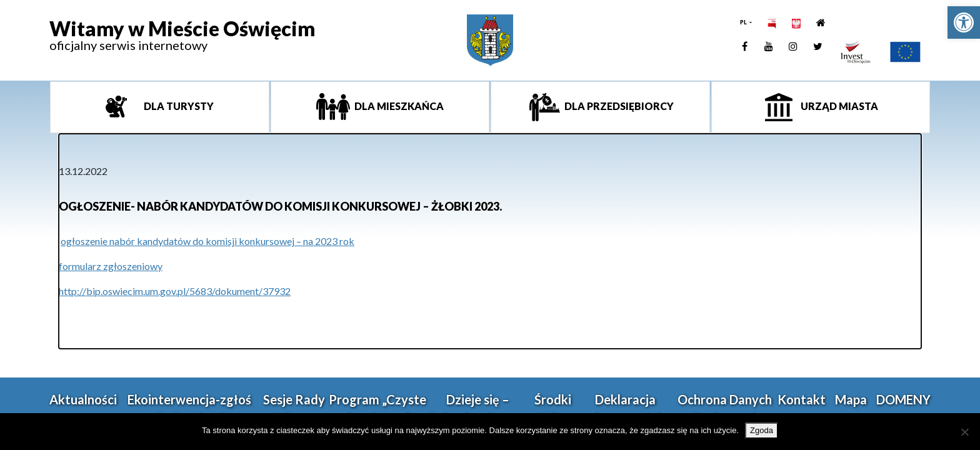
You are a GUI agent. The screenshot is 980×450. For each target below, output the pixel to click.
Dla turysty (178, 106)
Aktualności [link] (83, 399)
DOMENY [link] (903, 399)
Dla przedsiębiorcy (618, 106)
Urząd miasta (838, 106)
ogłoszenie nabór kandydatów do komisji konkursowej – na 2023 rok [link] (207, 241)
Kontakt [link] (802, 399)
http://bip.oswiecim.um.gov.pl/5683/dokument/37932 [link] (175, 291)
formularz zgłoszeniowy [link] (111, 266)
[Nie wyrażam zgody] (964, 432)
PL (744, 22)
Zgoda (762, 430)
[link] (964, 22)
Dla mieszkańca (398, 106)
